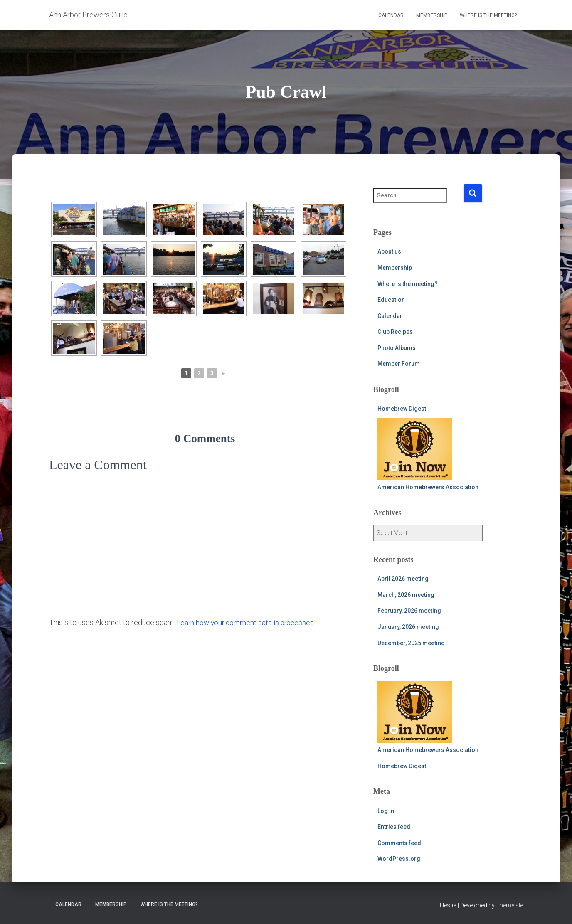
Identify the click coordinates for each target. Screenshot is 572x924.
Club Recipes (395, 332)
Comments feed (399, 843)
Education (391, 300)
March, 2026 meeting (406, 595)
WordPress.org (399, 859)
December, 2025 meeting (411, 643)
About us (389, 251)
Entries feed (394, 827)
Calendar (391, 15)
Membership (432, 15)
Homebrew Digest (402, 409)
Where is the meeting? (488, 15)
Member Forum (399, 364)
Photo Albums (397, 348)
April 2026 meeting (403, 579)
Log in (386, 811)
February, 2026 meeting (409, 611)
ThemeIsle (509, 905)
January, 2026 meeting (408, 627)
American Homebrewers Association (428, 454)
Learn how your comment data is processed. (248, 622)
